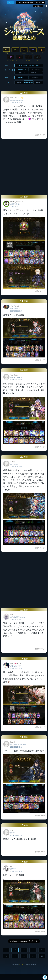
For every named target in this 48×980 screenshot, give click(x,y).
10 (42, 956)
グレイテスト (15, 306)
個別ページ (40, 135)
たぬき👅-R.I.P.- (16, 664)
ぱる (12, 615)
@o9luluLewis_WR (17, 377)
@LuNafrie (14, 464)
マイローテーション (36, 73)
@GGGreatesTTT (16, 309)
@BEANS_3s (15, 204)
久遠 (12, 830)
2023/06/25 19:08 (16, 467)
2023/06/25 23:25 (16, 103)
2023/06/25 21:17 (16, 207)
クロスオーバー (22, 73)
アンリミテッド (36, 70)
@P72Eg (13, 833)
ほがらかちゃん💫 (17, 98)
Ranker (38, 82)
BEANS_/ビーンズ (17, 202)
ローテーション (22, 70)
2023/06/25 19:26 (16, 380)
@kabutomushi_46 (17, 100)
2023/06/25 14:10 (16, 668)
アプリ (11, 3)
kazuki (12, 742)
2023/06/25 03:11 (16, 747)
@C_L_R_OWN (16, 666)
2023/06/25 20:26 (16, 311)
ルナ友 (13, 462)
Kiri (11, 866)
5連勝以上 (22, 77)
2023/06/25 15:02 (16, 620)
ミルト (21, 965)
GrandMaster (29, 82)
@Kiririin (13, 869)
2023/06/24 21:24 (16, 835)
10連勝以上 (36, 77)
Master (19, 82)
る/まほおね (14, 375)
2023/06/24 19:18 (16, 871)
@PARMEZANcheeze (18, 617)
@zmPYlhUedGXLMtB (18, 745)
